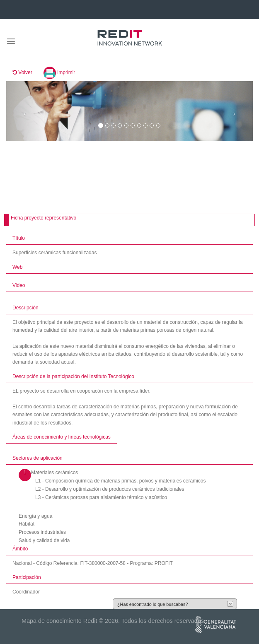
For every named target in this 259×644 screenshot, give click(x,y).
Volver (23, 72)
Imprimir (59, 72)
